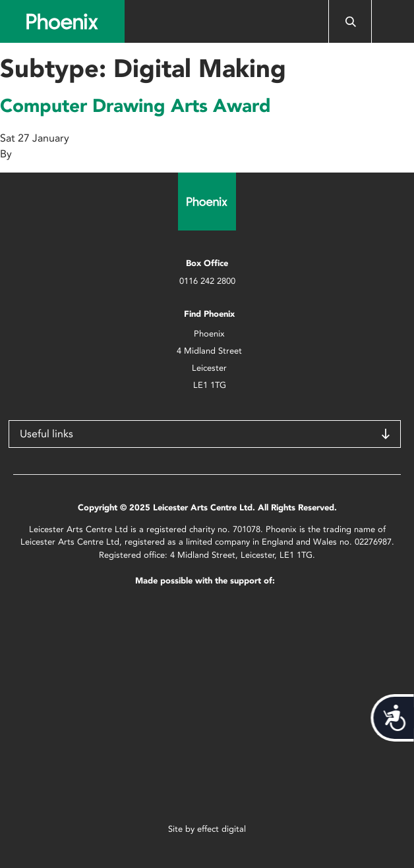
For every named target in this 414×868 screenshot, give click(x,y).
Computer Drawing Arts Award (135, 105)
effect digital (222, 829)
